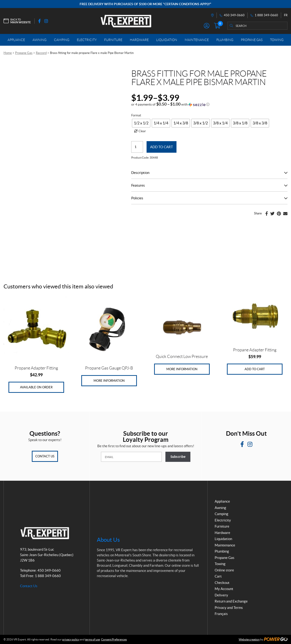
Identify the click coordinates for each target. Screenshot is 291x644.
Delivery (221, 595)
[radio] (141, 123)
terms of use (92, 639)
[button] (170, 104)
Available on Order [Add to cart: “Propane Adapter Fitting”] (36, 387)
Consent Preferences (114, 639)
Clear (142, 131)
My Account (224, 589)
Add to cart (162, 147)
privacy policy (71, 639)
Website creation (249, 639)
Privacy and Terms (229, 608)
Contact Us (45, 456)
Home (8, 53)
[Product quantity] (137, 147)
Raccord (41, 53)
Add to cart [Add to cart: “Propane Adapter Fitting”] (255, 369)
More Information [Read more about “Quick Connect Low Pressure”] (182, 369)
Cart (218, 576)
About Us (108, 540)
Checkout (222, 583)
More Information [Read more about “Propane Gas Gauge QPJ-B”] (109, 381)
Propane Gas (24, 53)
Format (136, 115)
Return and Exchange (231, 601)
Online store (224, 570)
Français (221, 614)
